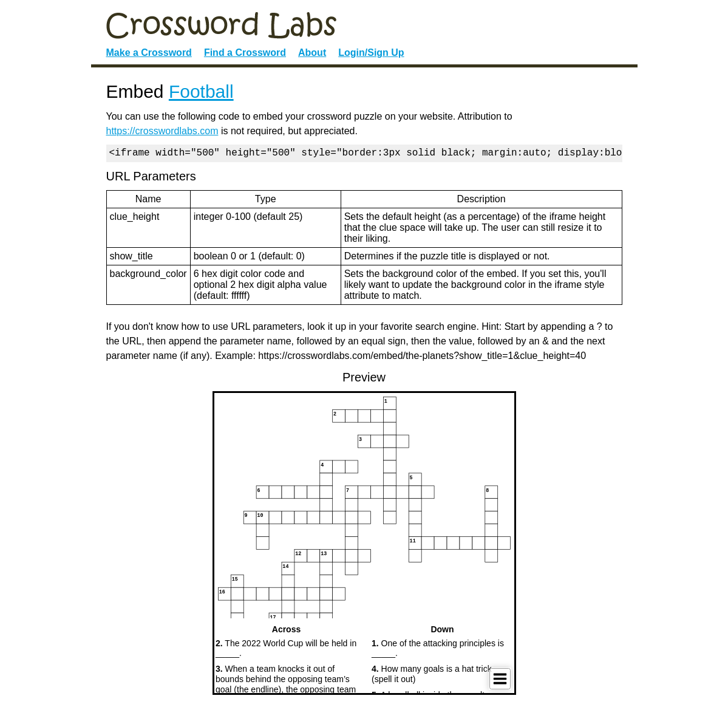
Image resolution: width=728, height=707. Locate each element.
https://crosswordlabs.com (162, 131)
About (312, 53)
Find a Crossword (245, 53)
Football (201, 91)
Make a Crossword (149, 53)
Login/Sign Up (371, 53)
